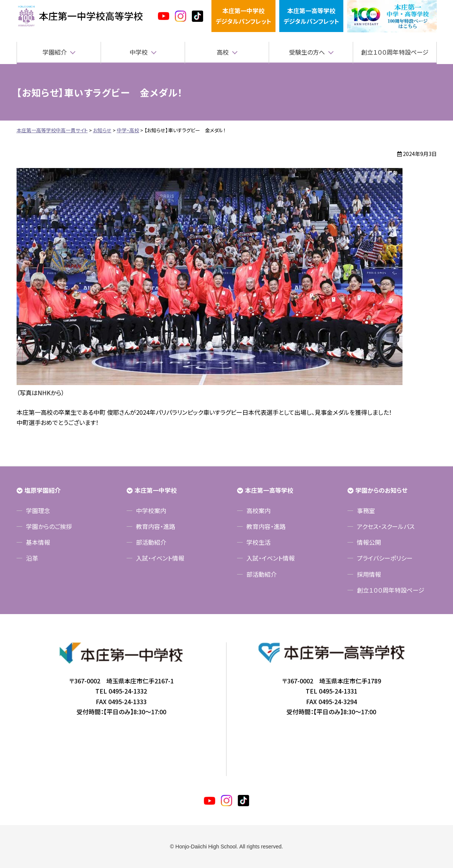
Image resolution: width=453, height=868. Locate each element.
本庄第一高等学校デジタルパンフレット (311, 16)
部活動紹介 (151, 542)
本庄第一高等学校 (269, 490)
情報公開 (369, 542)
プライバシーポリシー (385, 558)
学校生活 (259, 542)
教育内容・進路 (156, 526)
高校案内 (259, 510)
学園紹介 (55, 52)
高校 (223, 52)
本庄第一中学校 (156, 490)
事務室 (366, 510)
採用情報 (369, 574)
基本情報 (38, 542)
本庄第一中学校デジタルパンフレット (243, 16)
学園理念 (38, 510)
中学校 (139, 52)
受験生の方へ (307, 52)
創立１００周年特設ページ (395, 52)
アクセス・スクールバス (386, 526)
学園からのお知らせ (381, 490)
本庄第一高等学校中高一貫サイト (80, 16)
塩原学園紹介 (43, 490)
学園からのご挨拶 (49, 526)
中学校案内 (151, 510)
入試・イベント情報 (160, 558)
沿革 (32, 558)
